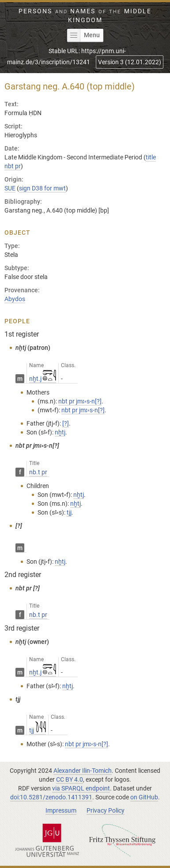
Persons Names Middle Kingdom (85, 15)
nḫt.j (43, 379)
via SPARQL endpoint (81, 788)
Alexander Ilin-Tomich (83, 771)
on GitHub (144, 797)
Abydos (15, 299)
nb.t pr (38, 472)
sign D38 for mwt (42, 188)
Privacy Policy (106, 810)
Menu (83, 35)
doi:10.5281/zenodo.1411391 (51, 797)
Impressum (61, 810)
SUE (10, 188)
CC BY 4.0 (70, 779)
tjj (38, 730)
